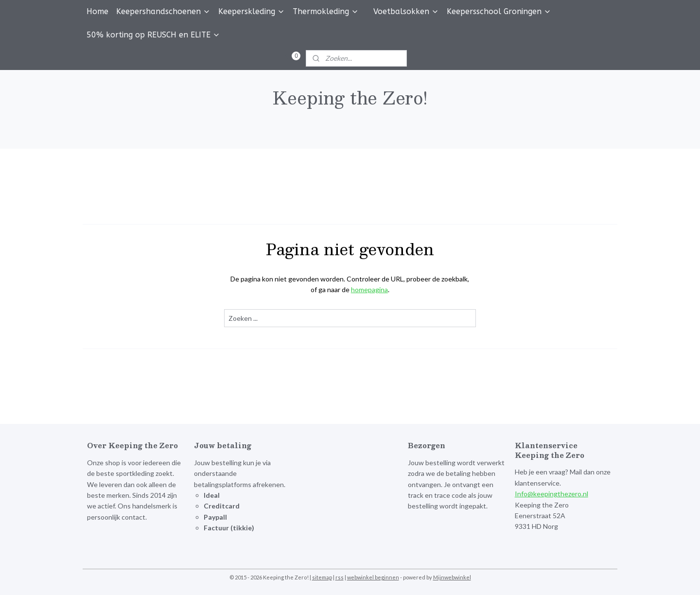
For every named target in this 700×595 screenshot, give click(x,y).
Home (97, 11)
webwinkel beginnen (373, 577)
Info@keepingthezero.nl (551, 494)
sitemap (322, 577)
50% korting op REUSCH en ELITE (153, 35)
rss (340, 577)
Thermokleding (326, 11)
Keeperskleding (252, 11)
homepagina (369, 289)
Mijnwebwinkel (452, 577)
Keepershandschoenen (163, 11)
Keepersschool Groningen (499, 11)
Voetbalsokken (406, 11)
